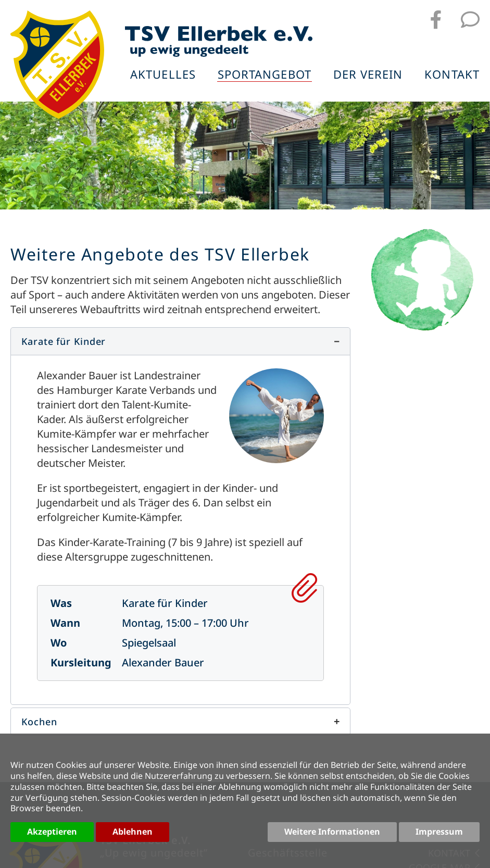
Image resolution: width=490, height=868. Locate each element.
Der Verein (368, 75)
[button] (180, 341)
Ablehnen (133, 832)
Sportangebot (265, 75)
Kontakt (452, 75)
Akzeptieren (52, 832)
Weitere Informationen (332, 832)
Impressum (439, 832)
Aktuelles (163, 75)
